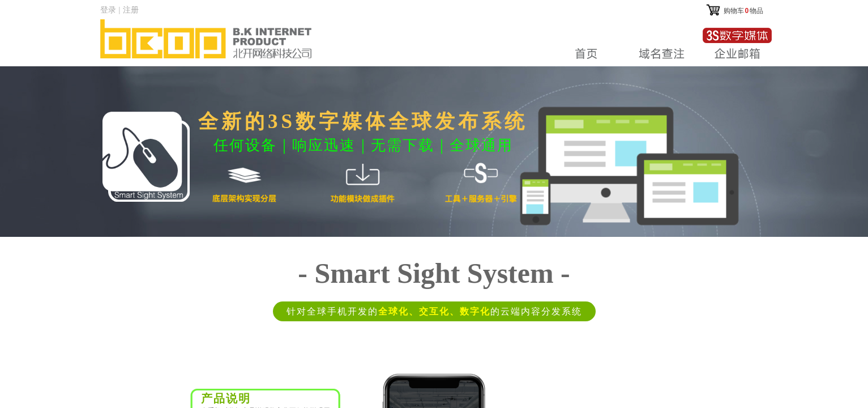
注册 (131, 10)
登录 (108, 10)
